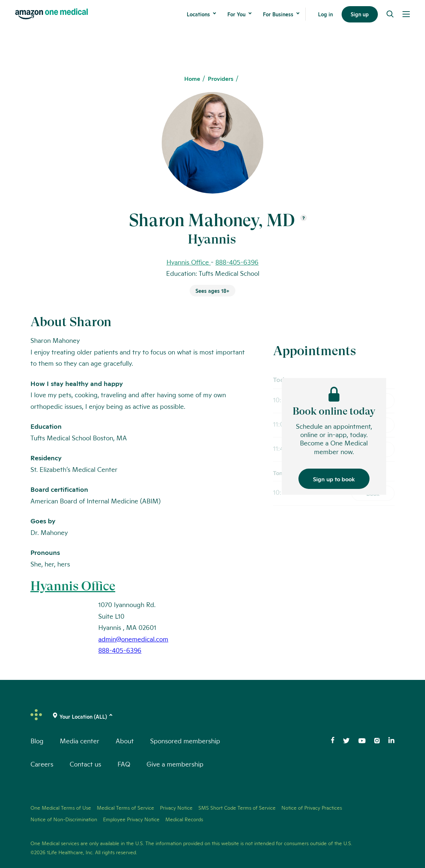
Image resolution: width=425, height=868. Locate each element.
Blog (37, 740)
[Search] (390, 14)
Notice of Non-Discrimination (64, 819)
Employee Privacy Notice (131, 819)
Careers (42, 764)
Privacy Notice (176, 807)
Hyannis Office (73, 586)
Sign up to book (334, 479)
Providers (221, 78)
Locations (198, 14)
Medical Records (184, 819)
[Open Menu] (406, 14)
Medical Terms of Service (125, 807)
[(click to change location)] (83, 717)
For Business (278, 14)
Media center (80, 740)
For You (236, 14)
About (125, 740)
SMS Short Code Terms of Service (237, 807)
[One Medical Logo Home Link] (51, 14)
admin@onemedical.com (133, 639)
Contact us (85, 764)
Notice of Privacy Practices (312, 807)
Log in (325, 14)
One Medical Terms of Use (61, 807)
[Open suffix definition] (304, 218)
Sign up (360, 14)
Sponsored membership (185, 740)
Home (192, 78)
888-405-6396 (237, 262)
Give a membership (175, 764)
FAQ (124, 764)
